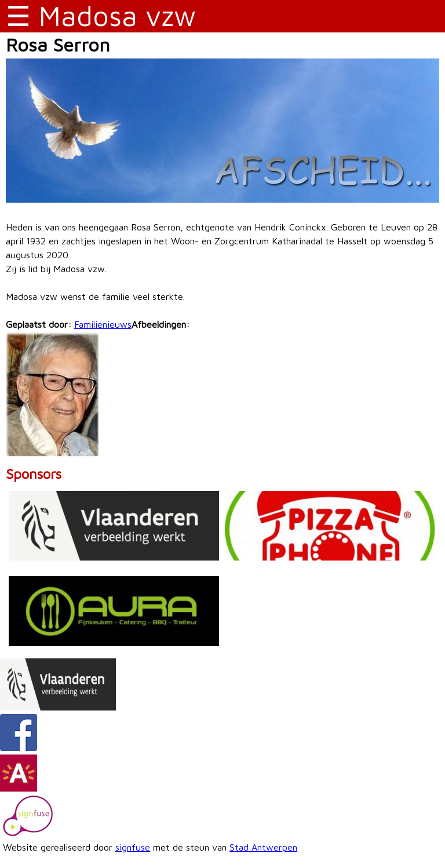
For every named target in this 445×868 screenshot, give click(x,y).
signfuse (133, 847)
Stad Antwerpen (263, 847)
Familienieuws (103, 324)
